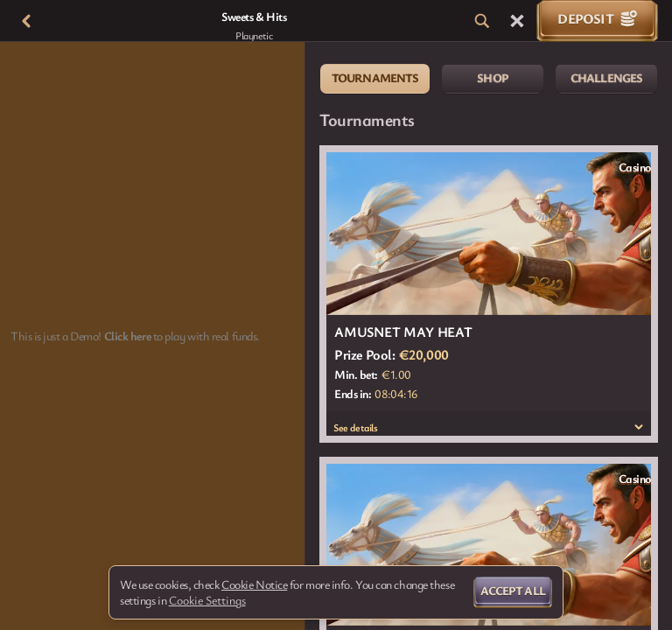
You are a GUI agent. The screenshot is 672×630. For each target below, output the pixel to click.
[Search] (482, 21)
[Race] (517, 21)
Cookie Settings (207, 600)
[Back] (26, 21)
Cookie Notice (254, 584)
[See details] (639, 427)
